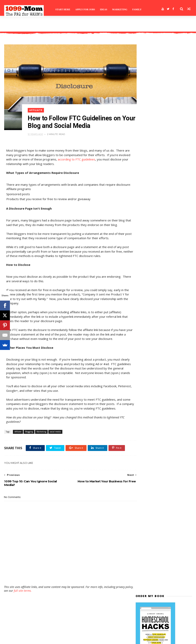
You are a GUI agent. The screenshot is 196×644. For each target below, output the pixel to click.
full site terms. (31, 603)
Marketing (120, 9)
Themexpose (24, 639)
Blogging (29, 434)
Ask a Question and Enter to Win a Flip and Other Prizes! (173, 275)
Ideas (104, 9)
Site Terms (14, 25)
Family (137, 9)
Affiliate (37, 103)
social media (55, 434)
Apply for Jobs (86, 9)
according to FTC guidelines (88, 153)
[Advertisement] (67, 585)
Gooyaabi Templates (63, 639)
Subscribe (164, 169)
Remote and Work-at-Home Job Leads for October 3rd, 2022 (173, 326)
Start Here (63, 9)
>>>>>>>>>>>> (149, 247)
